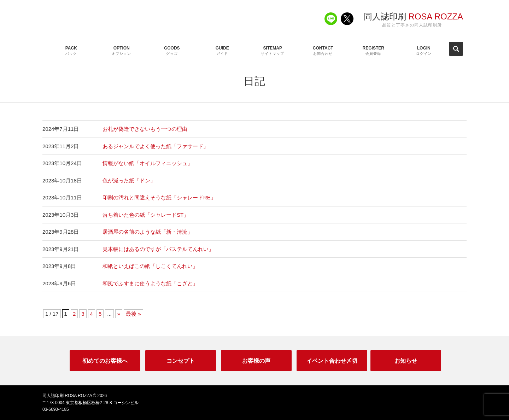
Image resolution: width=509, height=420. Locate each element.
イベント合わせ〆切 (332, 361)
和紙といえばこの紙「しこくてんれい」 (150, 266)
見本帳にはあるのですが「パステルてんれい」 (158, 249)
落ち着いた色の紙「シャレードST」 (146, 215)
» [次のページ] (119, 314)
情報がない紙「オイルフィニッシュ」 (148, 163)
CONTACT (323, 51)
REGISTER (373, 51)
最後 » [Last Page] (133, 314)
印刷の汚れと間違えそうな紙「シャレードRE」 (159, 197)
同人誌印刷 (413, 16)
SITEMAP (273, 51)
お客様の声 (256, 361)
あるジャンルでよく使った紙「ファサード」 (156, 146)
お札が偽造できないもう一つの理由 (145, 129)
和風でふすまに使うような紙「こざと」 (150, 283)
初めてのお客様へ (105, 361)
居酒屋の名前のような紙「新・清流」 (148, 232)
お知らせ (406, 361)
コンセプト (181, 361)
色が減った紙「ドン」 (129, 180)
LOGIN (424, 51)
